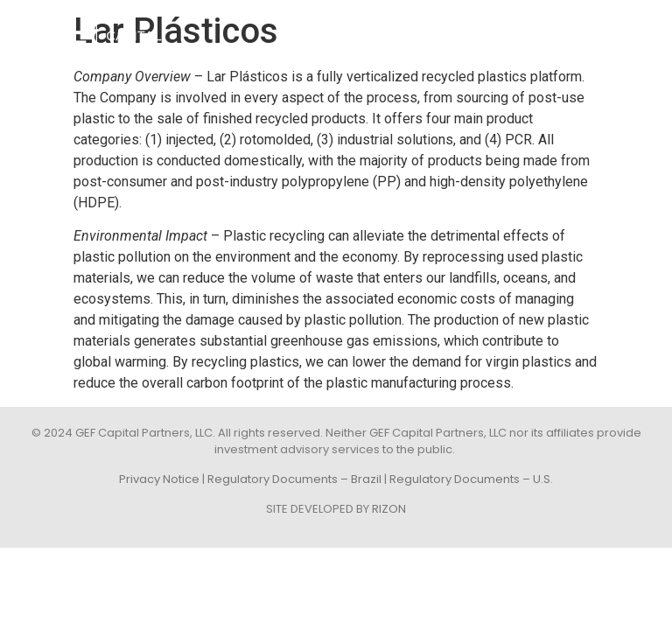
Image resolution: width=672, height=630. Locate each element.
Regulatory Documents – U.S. (471, 479)
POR (639, 33)
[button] (596, 33)
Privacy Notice (159, 479)
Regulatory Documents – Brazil (294, 479)
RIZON (389, 509)
